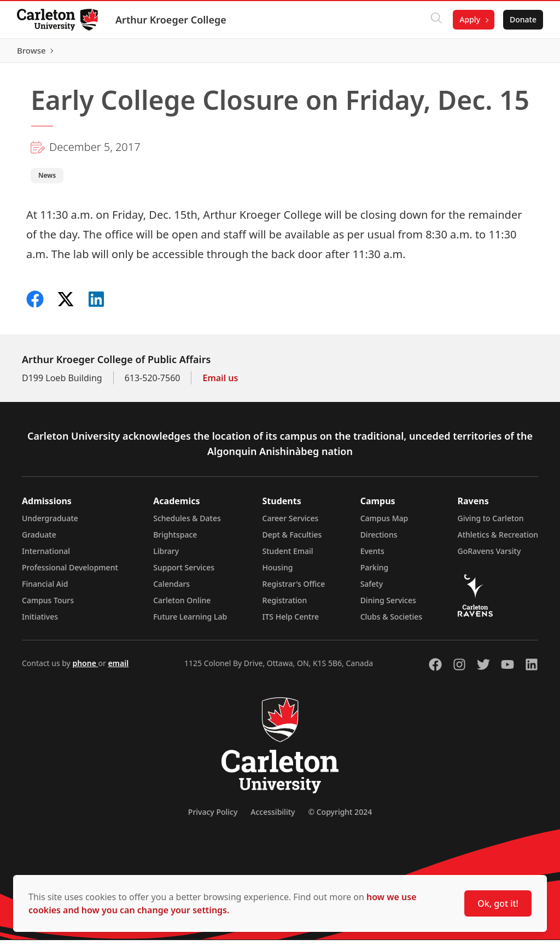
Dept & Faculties (292, 539)
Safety (372, 589)
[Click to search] (436, 20)
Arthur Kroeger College (171, 20)
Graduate (39, 539)
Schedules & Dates (187, 523)
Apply (469, 19)
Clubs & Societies (391, 622)
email (118, 668)
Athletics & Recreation (498, 539)
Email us (220, 383)
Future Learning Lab (190, 622)
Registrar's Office (294, 589)
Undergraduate (50, 523)
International (46, 556)
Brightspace (175, 539)
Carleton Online (182, 605)
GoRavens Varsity (489, 556)
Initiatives (40, 622)
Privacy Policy (213, 817)
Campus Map (384, 523)
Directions (379, 539)
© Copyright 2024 (340, 817)
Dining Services (388, 605)
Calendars (171, 589)
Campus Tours (48, 605)
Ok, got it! (498, 903)
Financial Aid (45, 589)
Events (372, 556)
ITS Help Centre (291, 622)
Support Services (184, 572)
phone (85, 668)
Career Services (291, 523)
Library (166, 556)
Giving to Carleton (491, 523)
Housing (278, 572)
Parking (375, 572)
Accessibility (273, 817)
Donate (523, 19)
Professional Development (70, 572)
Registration (285, 605)
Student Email (288, 556)
